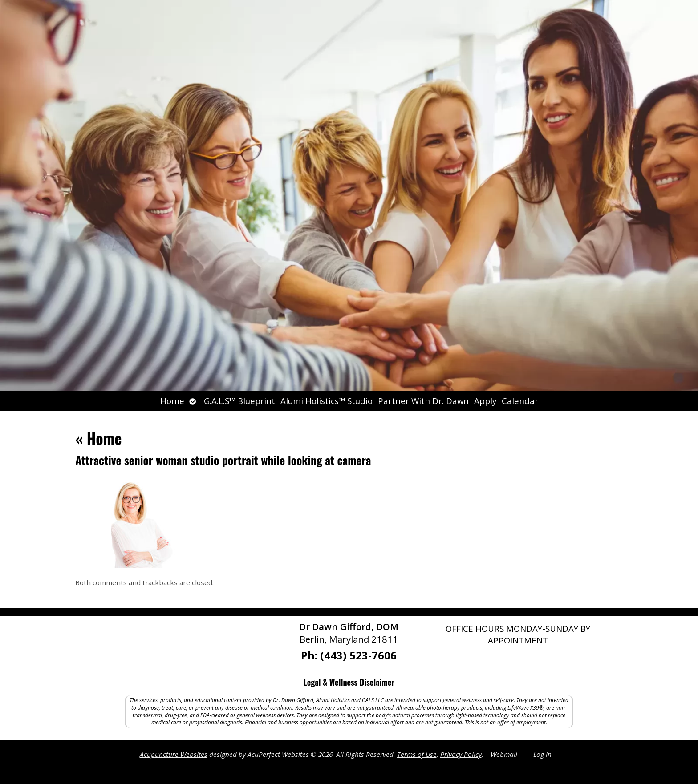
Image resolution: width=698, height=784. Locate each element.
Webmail (504, 754)
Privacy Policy (461, 754)
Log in (542, 754)
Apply (485, 401)
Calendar (520, 401)
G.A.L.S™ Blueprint (239, 401)
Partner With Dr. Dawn (423, 401)
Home (172, 401)
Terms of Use (417, 754)
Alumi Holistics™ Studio (327, 401)
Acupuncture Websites (174, 754)
